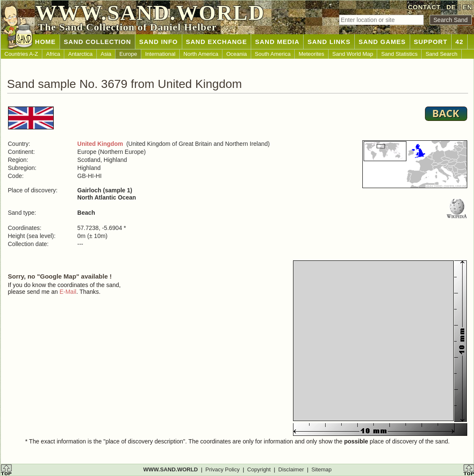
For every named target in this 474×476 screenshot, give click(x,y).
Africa (53, 54)
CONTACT (424, 7)
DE (451, 7)
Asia (106, 54)
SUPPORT (431, 42)
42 (459, 42)
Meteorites (311, 54)
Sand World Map (353, 54)
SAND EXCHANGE (217, 42)
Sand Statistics (399, 54)
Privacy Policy (223, 469)
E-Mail (68, 292)
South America (273, 54)
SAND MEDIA (277, 42)
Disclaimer (291, 469)
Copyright (259, 469)
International (160, 54)
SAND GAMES (382, 42)
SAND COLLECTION (97, 42)
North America (201, 54)
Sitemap (322, 469)
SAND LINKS (329, 42)
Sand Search (441, 54)
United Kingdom (100, 144)
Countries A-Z (21, 54)
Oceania (236, 54)
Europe (128, 54)
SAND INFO (159, 42)
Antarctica (80, 54)
